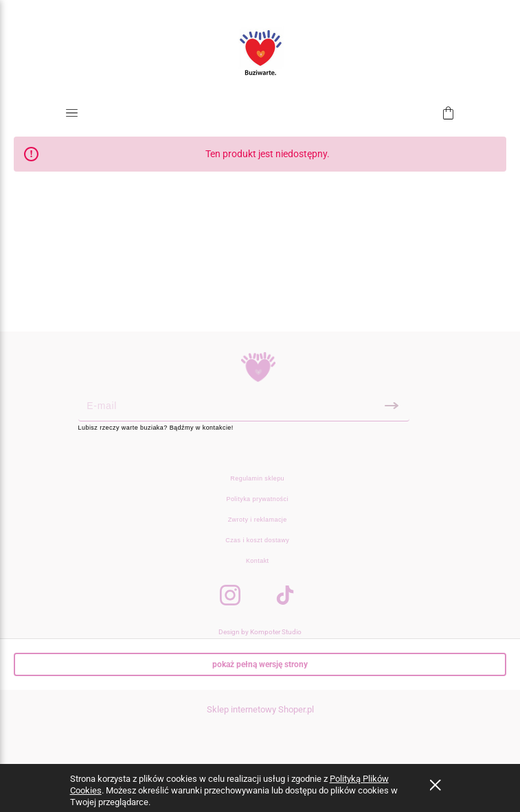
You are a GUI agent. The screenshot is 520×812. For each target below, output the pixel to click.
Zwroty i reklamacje (258, 520)
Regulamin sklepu (257, 478)
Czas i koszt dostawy (257, 540)
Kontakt (258, 561)
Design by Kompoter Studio (260, 632)
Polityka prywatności (257, 499)
